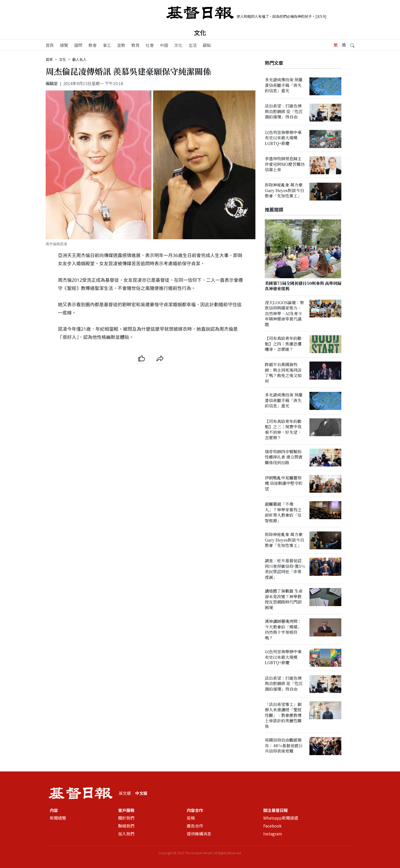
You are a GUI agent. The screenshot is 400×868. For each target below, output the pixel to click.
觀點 (207, 45)
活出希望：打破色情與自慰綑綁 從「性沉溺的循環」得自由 (284, 112)
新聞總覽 (58, 818)
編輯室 (52, 83)
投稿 (191, 818)
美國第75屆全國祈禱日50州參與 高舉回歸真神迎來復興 (303, 286)
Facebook (272, 826)
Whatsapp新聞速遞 (281, 818)
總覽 (64, 45)
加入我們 (126, 834)
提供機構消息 (199, 834)
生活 (193, 45)
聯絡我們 (126, 826)
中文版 (141, 793)
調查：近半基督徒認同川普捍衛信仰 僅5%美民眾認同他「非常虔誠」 (285, 569)
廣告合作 (195, 826)
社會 (150, 45)
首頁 (50, 45)
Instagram (273, 834)
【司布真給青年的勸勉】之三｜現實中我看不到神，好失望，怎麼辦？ (283, 429)
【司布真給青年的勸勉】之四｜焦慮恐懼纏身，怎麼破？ (283, 344)
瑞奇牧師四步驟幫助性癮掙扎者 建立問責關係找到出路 (284, 457)
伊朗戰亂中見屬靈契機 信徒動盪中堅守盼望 (284, 483)
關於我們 (126, 818)
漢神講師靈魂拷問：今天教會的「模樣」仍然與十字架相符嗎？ (283, 630)
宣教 (121, 45)
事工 (107, 45)
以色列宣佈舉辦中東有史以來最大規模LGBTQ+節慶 (283, 138)
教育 (135, 45)
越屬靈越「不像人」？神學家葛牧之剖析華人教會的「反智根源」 (283, 512)
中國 (164, 45)
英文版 (125, 793)
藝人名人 (79, 59)
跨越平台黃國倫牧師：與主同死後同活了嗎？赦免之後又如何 (283, 373)
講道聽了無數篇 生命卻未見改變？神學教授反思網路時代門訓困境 (284, 599)
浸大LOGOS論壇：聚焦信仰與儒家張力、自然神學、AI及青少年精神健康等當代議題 (284, 313)
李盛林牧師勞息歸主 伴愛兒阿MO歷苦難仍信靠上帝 (285, 164)
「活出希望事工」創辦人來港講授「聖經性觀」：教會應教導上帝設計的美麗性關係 (283, 715)
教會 (93, 45)
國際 (78, 45)
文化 (200, 32)
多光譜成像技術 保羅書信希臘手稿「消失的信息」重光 (284, 85)
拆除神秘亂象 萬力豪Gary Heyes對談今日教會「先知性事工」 (284, 191)
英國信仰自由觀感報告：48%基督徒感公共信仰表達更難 (284, 746)
